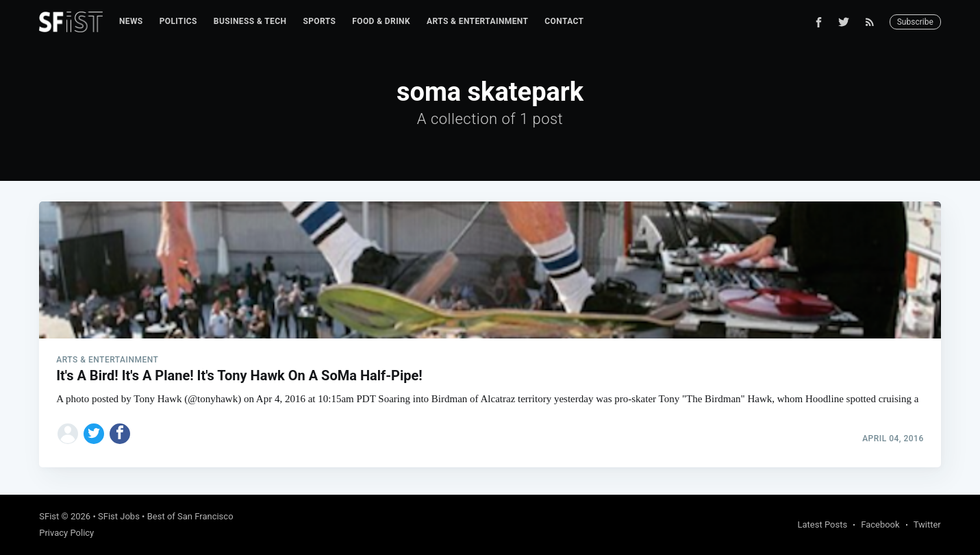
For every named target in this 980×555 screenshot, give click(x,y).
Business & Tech (250, 21)
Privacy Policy (66, 533)
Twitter (927, 525)
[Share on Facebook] (120, 434)
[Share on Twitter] (94, 434)
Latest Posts (823, 525)
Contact (564, 21)
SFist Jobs (119, 516)
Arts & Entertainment (477, 21)
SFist (49, 516)
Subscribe (915, 22)
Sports (319, 21)
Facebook (880, 525)
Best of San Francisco (190, 516)
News (131, 21)
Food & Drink (381, 21)
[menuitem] (131, 22)
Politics (178, 21)
